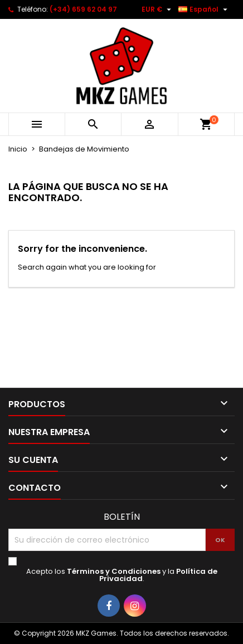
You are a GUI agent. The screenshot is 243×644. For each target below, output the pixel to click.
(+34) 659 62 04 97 (83, 9)
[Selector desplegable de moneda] (158, 9)
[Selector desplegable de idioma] (204, 9)
